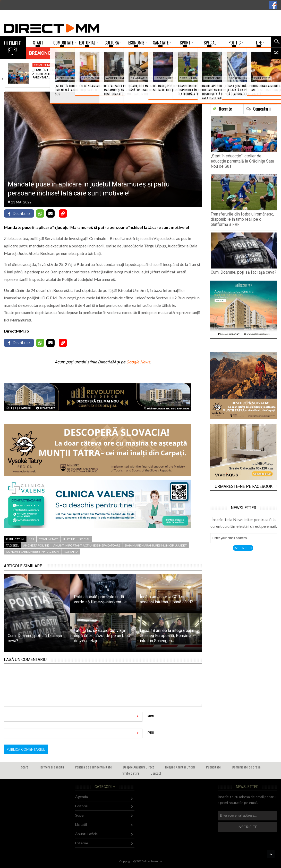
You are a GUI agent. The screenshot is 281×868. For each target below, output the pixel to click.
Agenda (82, 797)
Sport (100, 65)
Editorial (82, 806)
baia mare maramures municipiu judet (156, 545)
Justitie (69, 539)
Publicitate (213, 767)
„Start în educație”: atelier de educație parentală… (48, 74)
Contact (156, 773)
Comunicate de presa (246, 767)
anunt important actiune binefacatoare (87, 545)
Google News (138, 362)
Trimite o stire (130, 773)
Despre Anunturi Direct (138, 767)
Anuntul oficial (87, 834)
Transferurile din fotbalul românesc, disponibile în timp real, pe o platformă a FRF (242, 219)
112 (32, 539)
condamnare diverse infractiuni (33, 552)
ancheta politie (36, 545)
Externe (82, 843)
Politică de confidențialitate (93, 767)
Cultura (224, 65)
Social (85, 539)
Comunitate (44, 65)
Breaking (40, 53)
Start (24, 767)
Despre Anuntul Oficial (180, 767)
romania (71, 552)
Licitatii (81, 824)
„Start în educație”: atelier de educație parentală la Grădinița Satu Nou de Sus (242, 161)
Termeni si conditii (52, 767)
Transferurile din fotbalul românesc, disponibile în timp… (109, 74)
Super (80, 815)
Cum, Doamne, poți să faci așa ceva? (171, 72)
